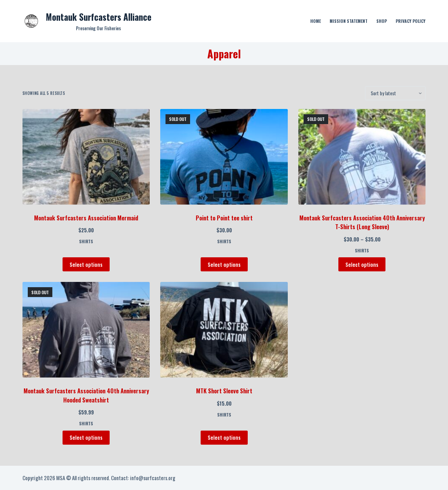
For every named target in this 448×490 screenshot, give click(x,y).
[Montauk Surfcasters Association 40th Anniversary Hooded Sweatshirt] (86, 330)
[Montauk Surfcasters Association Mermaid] (86, 157)
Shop (382, 21)
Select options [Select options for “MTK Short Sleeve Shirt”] (224, 437)
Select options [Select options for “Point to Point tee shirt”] (224, 264)
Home (316, 21)
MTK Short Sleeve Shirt (224, 391)
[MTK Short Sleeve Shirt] (224, 330)
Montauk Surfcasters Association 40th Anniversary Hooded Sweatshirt (86, 395)
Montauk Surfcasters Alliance (99, 17)
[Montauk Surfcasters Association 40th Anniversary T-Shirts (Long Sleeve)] (362, 157)
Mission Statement (349, 21)
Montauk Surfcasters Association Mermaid (86, 218)
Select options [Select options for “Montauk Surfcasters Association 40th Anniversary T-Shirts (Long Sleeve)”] (362, 264)
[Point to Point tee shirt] (224, 157)
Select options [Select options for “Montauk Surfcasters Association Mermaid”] (86, 264)
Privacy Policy (411, 21)
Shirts (86, 241)
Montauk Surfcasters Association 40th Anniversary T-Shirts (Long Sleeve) (362, 222)
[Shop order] (395, 93)
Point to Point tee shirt (224, 218)
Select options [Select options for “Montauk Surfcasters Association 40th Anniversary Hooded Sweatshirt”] (86, 437)
